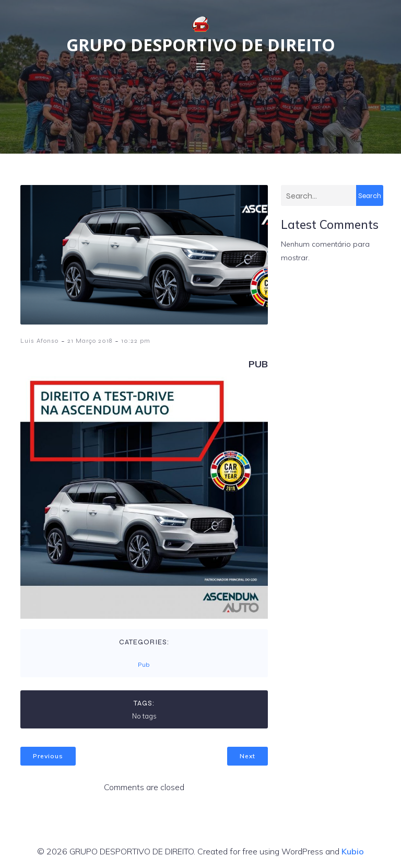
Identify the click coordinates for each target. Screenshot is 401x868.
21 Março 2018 (90, 341)
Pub (144, 665)
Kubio (353, 851)
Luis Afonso (39, 341)
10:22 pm (136, 341)
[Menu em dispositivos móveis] (200, 66)
